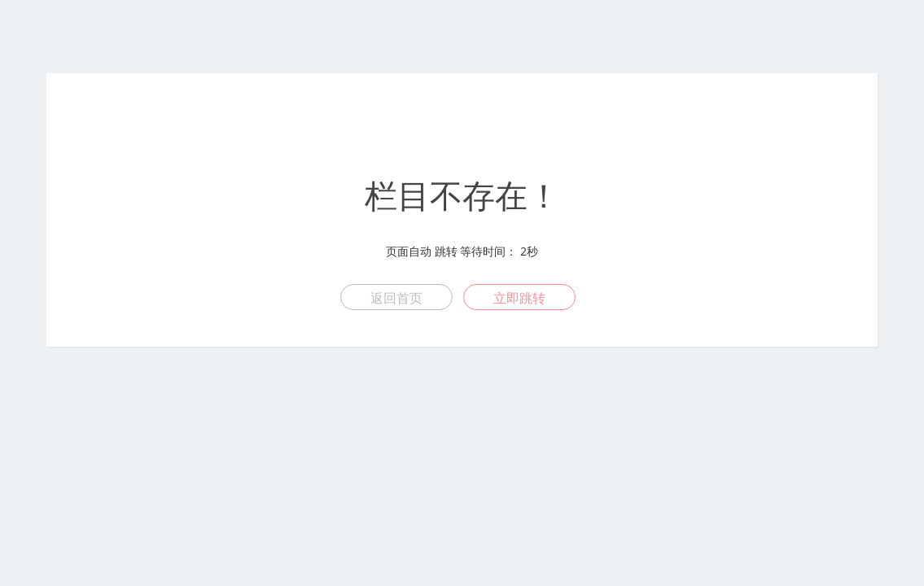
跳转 (446, 251)
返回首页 (396, 298)
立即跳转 (519, 298)
